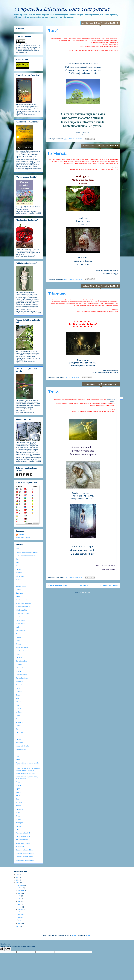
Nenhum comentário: (76, 139)
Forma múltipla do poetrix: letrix (26, 773)
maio (20, 901)
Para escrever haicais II (23, 836)
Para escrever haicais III (23, 833)
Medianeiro (19, 681)
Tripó (17, 705)
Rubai (53, 31)
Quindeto (19, 739)
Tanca (18, 830)
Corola (18, 688)
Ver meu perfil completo (23, 538)
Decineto (19, 590)
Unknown (21, 535)
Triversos (57, 294)
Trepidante (19, 692)
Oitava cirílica (20, 668)
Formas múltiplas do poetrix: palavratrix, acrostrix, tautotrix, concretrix (28, 769)
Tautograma (19, 809)
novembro (21, 885)
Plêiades (18, 806)
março (20, 907)
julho (20, 896)
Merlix (18, 627)
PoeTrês (18, 637)
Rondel (18, 816)
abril (19, 904)
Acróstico (19, 802)
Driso (17, 566)
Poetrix (18, 782)
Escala (18, 760)
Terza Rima (19, 732)
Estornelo (19, 702)
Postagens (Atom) (86, 592)
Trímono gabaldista (22, 675)
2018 (18, 875)
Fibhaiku (19, 819)
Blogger (88, 935)
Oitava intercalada (21, 661)
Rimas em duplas (21, 586)
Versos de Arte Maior (22, 647)
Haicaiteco (19, 573)
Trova (18, 559)
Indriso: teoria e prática (23, 843)
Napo (17, 698)
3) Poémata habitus (22, 610)
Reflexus (19, 644)
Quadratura (19, 593)
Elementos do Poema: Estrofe (25, 853)
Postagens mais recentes (57, 585)
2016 (18, 880)
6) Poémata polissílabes (23, 600)
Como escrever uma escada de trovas (27, 552)
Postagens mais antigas (109, 585)
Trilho (18, 641)
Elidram (18, 785)
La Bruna (19, 712)
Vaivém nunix (20, 576)
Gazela (18, 583)
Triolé (18, 756)
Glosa (18, 736)
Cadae (18, 753)
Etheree (18, 813)
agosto (20, 893)
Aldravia (18, 826)
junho (20, 899)
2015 (18, 883)
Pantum (18, 796)
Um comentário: (74, 377)
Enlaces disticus (21, 624)
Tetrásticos (19, 549)
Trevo (53, 392)
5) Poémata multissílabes (23, 603)
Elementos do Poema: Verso (24, 857)
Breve (18, 563)
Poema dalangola (21, 630)
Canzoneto (19, 664)
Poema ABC (20, 743)
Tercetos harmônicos (22, 678)
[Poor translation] (8, 949)
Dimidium (19, 658)
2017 (18, 877)
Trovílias (19, 709)
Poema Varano (20, 620)
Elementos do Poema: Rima (24, 850)
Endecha (18, 580)
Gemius (18, 654)
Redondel (19, 685)
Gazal (18, 799)
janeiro (20, 923)
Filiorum (18, 671)
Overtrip (18, 715)
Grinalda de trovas (21, 651)
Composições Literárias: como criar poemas (62, 9)
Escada (18, 695)
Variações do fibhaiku (22, 746)
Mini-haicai (57, 154)
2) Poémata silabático (22, 613)
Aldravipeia (19, 823)
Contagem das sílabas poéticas (25, 860)
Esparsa (18, 789)
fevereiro (21, 910)
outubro (20, 888)
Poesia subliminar (21, 749)
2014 (18, 927)
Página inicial (84, 585)
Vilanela (18, 792)
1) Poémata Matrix (21, 617)
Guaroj (18, 596)
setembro (21, 891)
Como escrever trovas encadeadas (26, 556)
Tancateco (19, 569)
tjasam (74, 935)
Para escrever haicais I (23, 840)
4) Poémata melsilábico (23, 607)
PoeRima (19, 634)
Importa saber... (20, 847)
